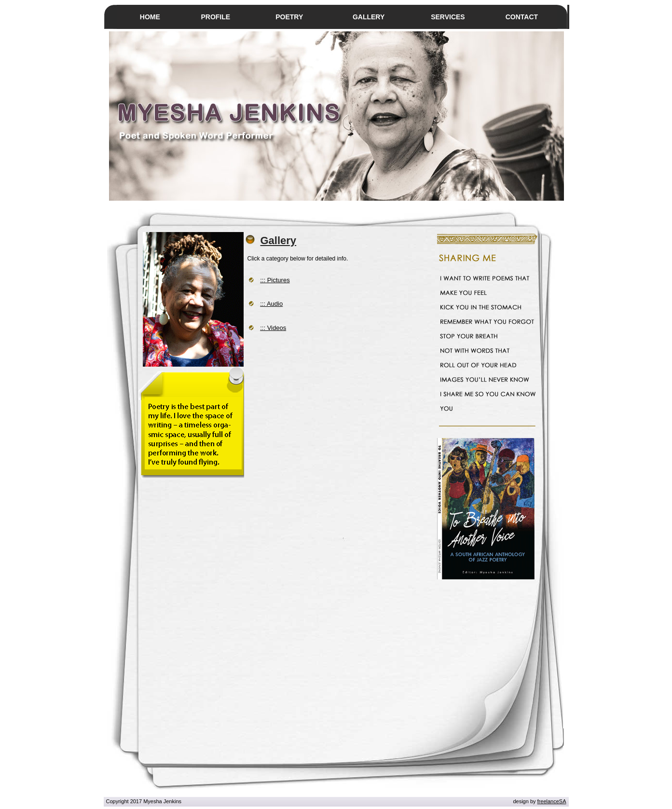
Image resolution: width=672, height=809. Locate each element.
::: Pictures (275, 280)
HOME (150, 17)
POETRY (289, 17)
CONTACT (522, 17)
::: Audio (271, 304)
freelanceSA (552, 801)
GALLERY (369, 17)
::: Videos (273, 328)
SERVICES (448, 17)
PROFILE (215, 17)
